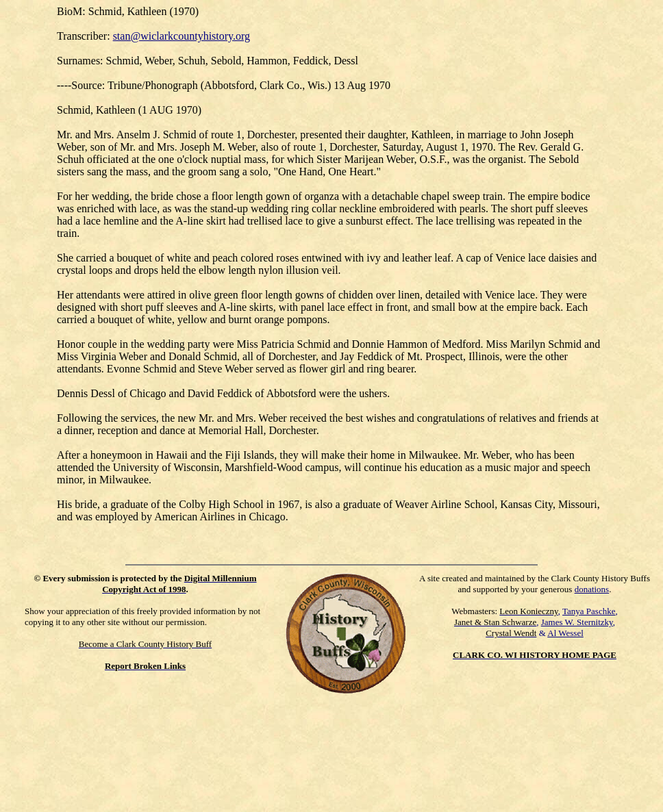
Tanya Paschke (589, 611)
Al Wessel (565, 633)
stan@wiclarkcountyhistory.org (182, 36)
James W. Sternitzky (577, 622)
